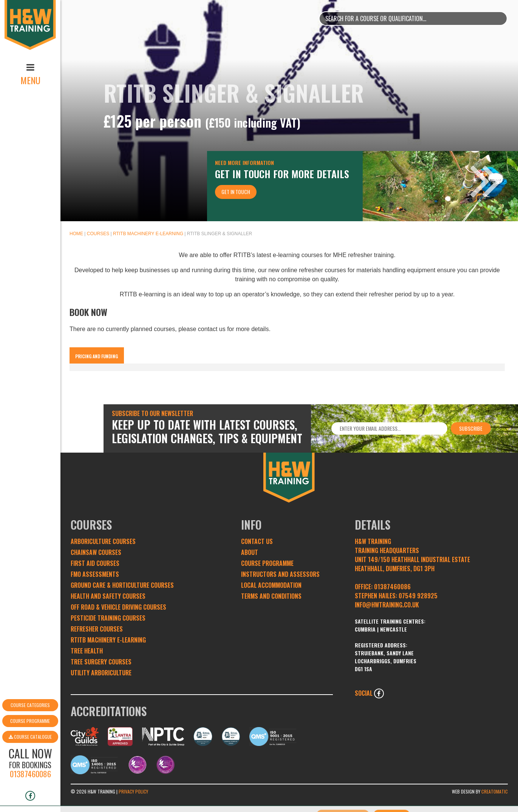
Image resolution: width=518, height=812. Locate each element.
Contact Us (257, 541)
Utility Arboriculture (101, 673)
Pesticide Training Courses (108, 618)
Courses (98, 234)
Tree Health (87, 651)
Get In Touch (236, 192)
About (250, 552)
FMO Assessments (95, 574)
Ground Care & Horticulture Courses (122, 585)
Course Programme (30, 689)
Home (76, 234)
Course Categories (30, 673)
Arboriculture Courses (103, 541)
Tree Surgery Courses (101, 662)
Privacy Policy (133, 791)
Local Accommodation (271, 585)
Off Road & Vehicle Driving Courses (118, 607)
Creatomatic (495, 791)
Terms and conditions (271, 596)
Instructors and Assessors (280, 574)
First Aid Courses (95, 563)
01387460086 (30, 742)
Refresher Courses (97, 629)
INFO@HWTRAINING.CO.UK (387, 605)
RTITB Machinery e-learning (148, 234)
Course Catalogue (30, 705)
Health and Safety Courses (108, 596)
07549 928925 (418, 596)
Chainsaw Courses (96, 552)
